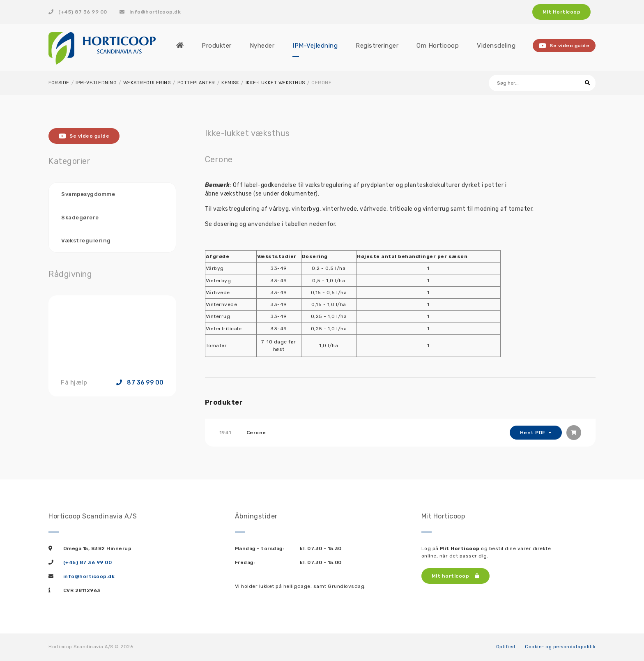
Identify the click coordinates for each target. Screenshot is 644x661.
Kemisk (230, 83)
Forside (59, 83)
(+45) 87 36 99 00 (78, 12)
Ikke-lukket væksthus (275, 83)
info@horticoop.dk (150, 12)
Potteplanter (196, 83)
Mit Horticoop (562, 12)
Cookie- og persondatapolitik (560, 647)
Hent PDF (534, 433)
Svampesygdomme (88, 194)
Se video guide (564, 46)
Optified (506, 647)
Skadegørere (80, 218)
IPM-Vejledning (96, 83)
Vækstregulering (147, 83)
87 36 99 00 (140, 383)
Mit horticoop (456, 576)
